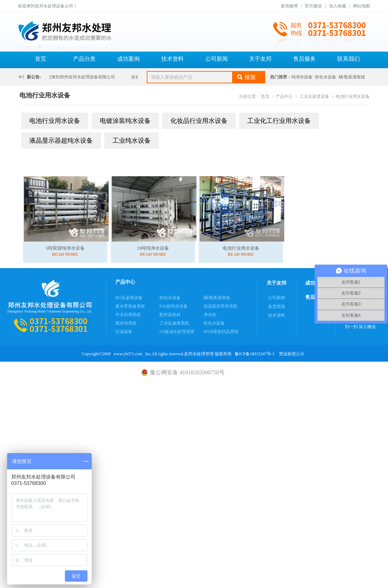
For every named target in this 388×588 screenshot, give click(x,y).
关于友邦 (260, 59)
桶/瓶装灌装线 (352, 77)
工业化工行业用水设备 (279, 121)
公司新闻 (217, 59)
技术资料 (172, 59)
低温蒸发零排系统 (220, 306)
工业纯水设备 (132, 141)
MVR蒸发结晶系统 (221, 332)
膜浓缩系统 (126, 323)
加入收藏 (338, 6)
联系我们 (348, 59)
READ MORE (65, 254)
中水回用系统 (128, 315)
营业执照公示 (292, 354)
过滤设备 (124, 332)
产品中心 (284, 96)
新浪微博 (289, 6)
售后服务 (304, 59)
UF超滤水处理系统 (177, 332)
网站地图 (362, 6)
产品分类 (84, 59)
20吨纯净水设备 (153, 248)
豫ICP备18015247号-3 (254, 354)
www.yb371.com (128, 354)
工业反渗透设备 (314, 96)
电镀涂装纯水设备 (125, 121)
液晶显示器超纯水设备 (61, 141)
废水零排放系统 (130, 306)
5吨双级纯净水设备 (65, 248)
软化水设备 (326, 77)
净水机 (210, 315)
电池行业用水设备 (353, 96)
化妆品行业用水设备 (199, 121)
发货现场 (277, 307)
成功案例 (128, 59)
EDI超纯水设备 (174, 306)
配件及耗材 (170, 315)
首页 (41, 59)
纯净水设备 (302, 77)
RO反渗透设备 (129, 298)
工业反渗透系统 (174, 323)
